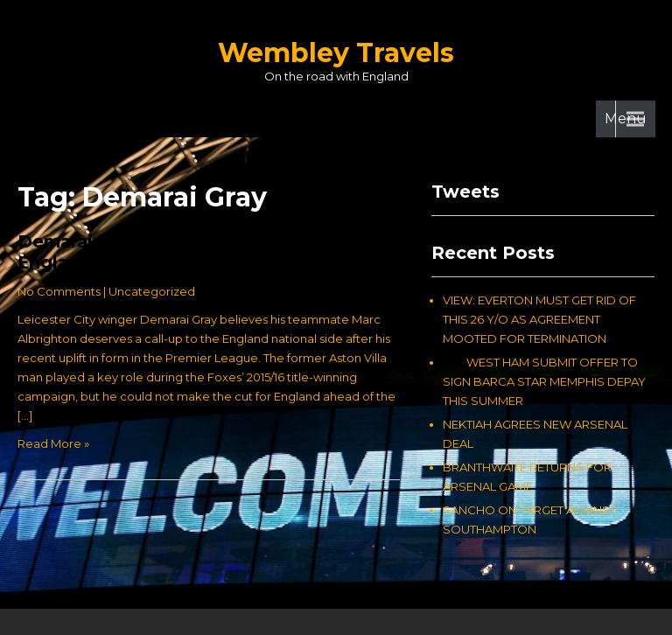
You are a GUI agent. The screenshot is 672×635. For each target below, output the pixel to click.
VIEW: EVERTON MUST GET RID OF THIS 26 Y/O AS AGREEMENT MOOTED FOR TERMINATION (539, 319)
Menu (626, 119)
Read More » (53, 443)
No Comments (59, 291)
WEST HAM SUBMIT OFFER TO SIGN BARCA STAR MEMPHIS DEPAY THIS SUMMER (544, 381)
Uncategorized (152, 291)
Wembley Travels (336, 53)
